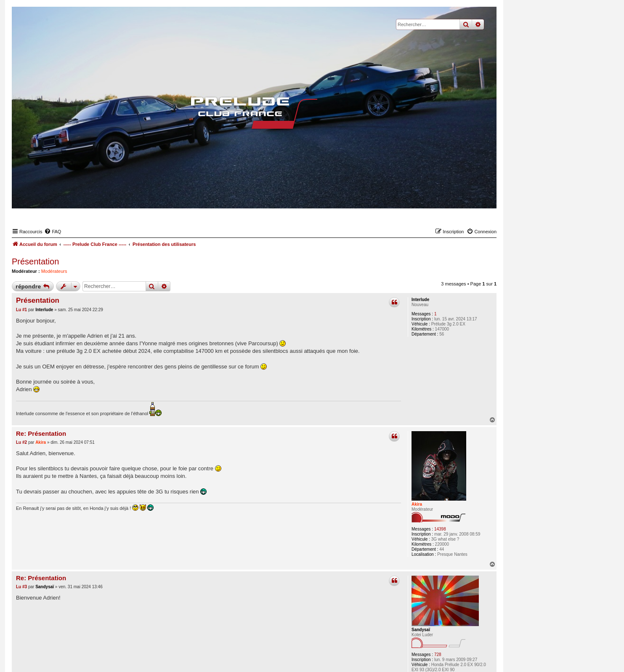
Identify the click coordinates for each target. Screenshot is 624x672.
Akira (417, 504)
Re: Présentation (41, 433)
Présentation (35, 261)
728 (438, 655)
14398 (440, 529)
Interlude (420, 300)
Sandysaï (421, 630)
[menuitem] (53, 232)
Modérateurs (54, 271)
